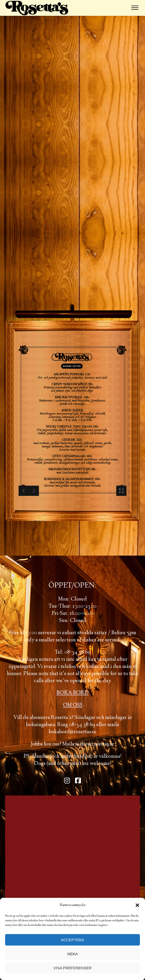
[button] (137, 905)
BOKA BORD (72, 693)
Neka (73, 954)
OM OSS (73, 705)
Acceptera (72, 940)
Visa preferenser (72, 968)
